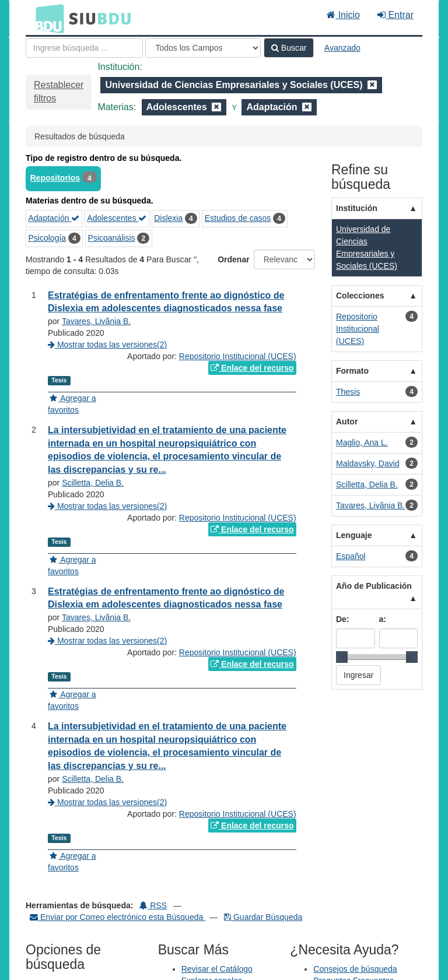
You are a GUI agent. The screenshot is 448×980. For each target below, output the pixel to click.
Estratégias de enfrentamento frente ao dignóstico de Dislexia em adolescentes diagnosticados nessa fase (166, 302)
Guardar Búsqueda (263, 917)
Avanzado (342, 48)
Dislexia (168, 218)
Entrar (395, 15)
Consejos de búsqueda (355, 969)
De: (343, 619)
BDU (47, 18)
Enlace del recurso (252, 368)
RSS (153, 905)
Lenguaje (354, 535)
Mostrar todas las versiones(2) (107, 345)
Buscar (289, 48)
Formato (352, 371)
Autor (347, 421)
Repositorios (55, 178)
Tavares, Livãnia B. (96, 321)
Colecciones (360, 296)
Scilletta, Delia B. (93, 483)
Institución (357, 208)
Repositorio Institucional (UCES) (238, 356)
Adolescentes (117, 218)
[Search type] (203, 48)
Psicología (48, 238)
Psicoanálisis (112, 238)
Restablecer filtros (59, 92)
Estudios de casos (238, 218)
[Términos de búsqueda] (84, 48)
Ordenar (233, 259)
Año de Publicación (374, 586)
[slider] (342, 657)
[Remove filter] (372, 85)
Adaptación (54, 218)
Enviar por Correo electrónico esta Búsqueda (118, 917)
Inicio (343, 15)
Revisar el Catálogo (217, 969)
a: (383, 619)
